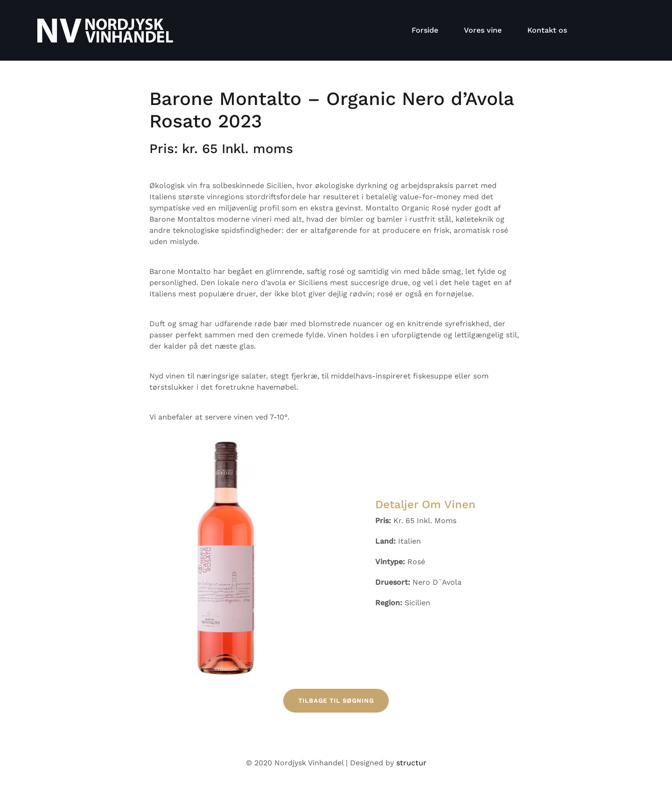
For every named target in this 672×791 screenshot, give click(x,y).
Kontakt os (547, 30)
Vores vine (483, 30)
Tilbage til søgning (336, 701)
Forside (425, 30)
